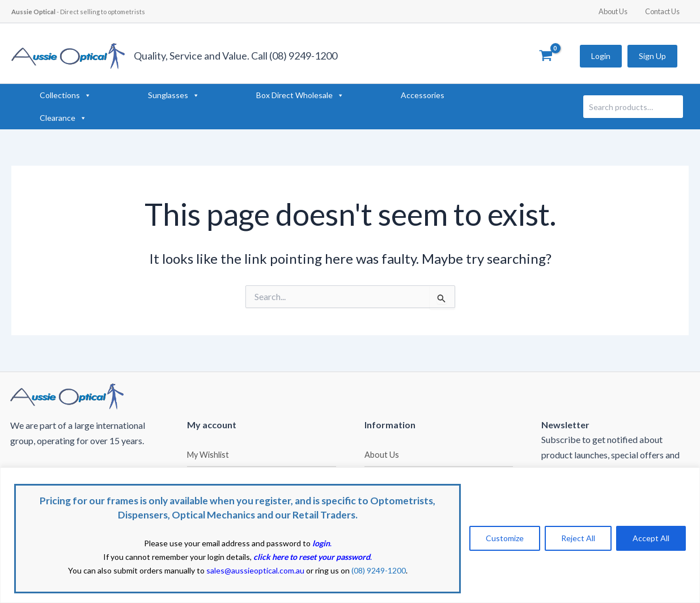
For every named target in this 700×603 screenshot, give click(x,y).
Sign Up (652, 56)
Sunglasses (174, 95)
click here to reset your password (312, 557)
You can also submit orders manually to (186, 570)
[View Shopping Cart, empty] (546, 56)
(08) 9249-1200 (379, 570)
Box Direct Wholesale (300, 95)
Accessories (423, 95)
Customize (505, 538)
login (321, 543)
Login (601, 56)
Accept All (651, 538)
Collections (65, 95)
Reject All (578, 538)
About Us (618, 11)
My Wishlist (208, 455)
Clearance (63, 118)
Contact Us (664, 11)
